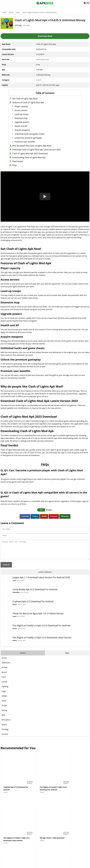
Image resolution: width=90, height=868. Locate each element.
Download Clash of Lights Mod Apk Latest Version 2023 (40, 150)
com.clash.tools (43, 59)
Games (11, 12)
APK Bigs (20, 25)
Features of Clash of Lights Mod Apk (31, 102)
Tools (14, 584)
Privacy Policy (54, 865)
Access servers (24, 110)
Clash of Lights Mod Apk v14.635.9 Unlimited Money (39, 12)
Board (4, 676)
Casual (4, 685)
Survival (5, 738)
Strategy (5, 733)
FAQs (18, 165)
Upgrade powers (25, 122)
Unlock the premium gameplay (31, 138)
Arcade (5, 671)
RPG (3, 719)
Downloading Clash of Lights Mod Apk (32, 157)
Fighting (5, 690)
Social (14, 620)
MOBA (4, 699)
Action (18, 12)
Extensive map (24, 118)
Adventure (6, 666)
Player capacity (24, 106)
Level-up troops (25, 114)
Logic (4, 695)
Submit (6, 568)
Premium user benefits (28, 142)
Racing (4, 714)
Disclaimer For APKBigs (39, 865)
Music (4, 704)
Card (4, 680)
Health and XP (24, 126)
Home (4, 12)
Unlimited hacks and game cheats (33, 134)
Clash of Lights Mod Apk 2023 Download (33, 154)
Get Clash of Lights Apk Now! (28, 99)
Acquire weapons (25, 130)
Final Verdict (21, 161)
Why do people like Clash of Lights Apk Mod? (35, 146)
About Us (26, 865)
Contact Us (64, 865)
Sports (4, 728)
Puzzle (4, 709)
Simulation (16, 596)
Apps (67, 656)
